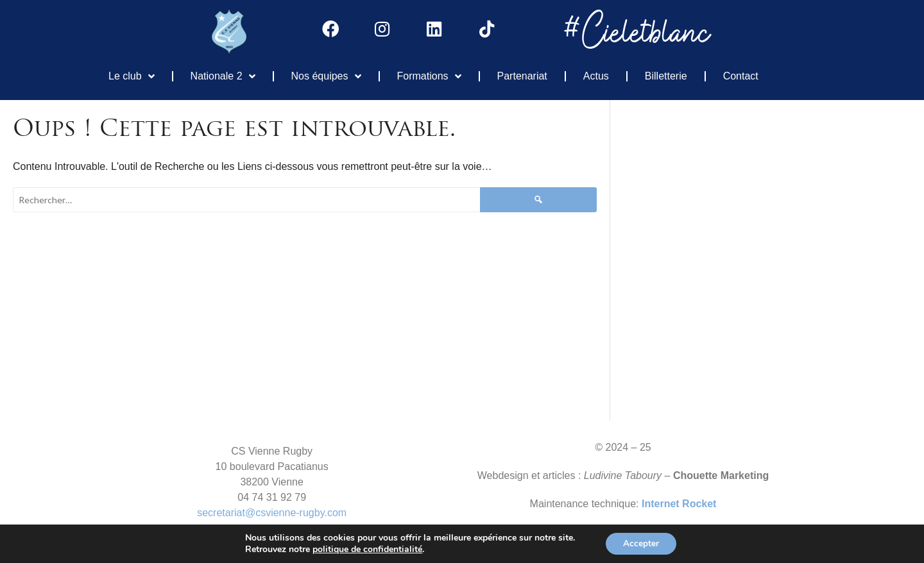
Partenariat (522, 75)
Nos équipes (326, 76)
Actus (596, 75)
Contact (741, 75)
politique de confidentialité (365, 549)
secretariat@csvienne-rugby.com (272, 512)
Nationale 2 (223, 76)
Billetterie (666, 75)
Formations (429, 76)
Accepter (641, 543)
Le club (132, 76)
